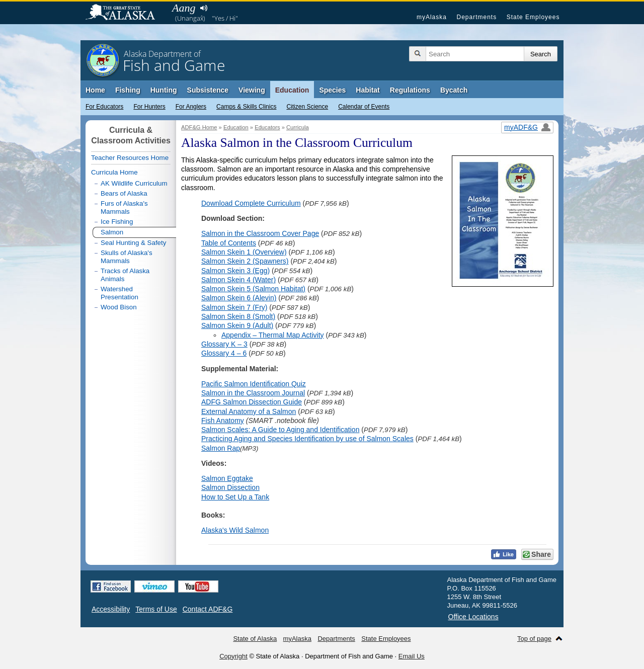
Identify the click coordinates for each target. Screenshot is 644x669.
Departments (476, 17)
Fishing (128, 90)
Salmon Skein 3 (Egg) (235, 271)
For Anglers (191, 107)
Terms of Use (156, 609)
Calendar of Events (364, 107)
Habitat (368, 90)
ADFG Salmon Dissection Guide (252, 402)
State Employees (533, 17)
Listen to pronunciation (204, 8)
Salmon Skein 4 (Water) (238, 280)
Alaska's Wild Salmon (235, 530)
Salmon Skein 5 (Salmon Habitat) (253, 289)
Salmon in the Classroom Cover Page (260, 233)
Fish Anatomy (223, 421)
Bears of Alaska (124, 193)
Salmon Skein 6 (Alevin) (239, 298)
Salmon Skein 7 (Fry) (234, 307)
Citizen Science (307, 107)
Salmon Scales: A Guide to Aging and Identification (280, 430)
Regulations (410, 90)
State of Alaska (125, 13)
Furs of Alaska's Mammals (124, 207)
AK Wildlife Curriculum (134, 183)
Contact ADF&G (208, 609)
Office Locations (473, 617)
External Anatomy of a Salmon (249, 411)
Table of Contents (229, 243)
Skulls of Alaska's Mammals (127, 257)
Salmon (112, 232)
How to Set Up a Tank (235, 497)
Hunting (164, 90)
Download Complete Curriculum (251, 203)
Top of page (534, 639)
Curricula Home (114, 172)
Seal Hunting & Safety (133, 243)
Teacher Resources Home (130, 158)
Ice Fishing (117, 222)
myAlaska (432, 17)
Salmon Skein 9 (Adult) (237, 325)
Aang (184, 8)
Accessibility (111, 609)
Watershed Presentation (119, 293)
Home (95, 90)
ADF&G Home (199, 127)
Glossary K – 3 (224, 344)
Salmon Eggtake (227, 478)
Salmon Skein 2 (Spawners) (245, 261)
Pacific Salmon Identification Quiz (254, 384)
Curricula (298, 127)
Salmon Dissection (230, 487)
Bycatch (454, 90)
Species (332, 90)
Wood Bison (119, 307)
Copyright (233, 656)
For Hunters (149, 107)
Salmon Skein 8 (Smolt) (238, 316)
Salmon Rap (221, 448)
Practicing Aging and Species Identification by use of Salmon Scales (307, 439)
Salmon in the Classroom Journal (253, 393)
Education (292, 90)
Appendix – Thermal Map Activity (273, 335)
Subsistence (208, 90)
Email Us (412, 656)
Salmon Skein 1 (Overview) (244, 252)
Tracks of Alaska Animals (125, 275)
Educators (267, 127)
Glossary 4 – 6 (224, 353)
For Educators (104, 107)
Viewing (252, 90)
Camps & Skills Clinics (246, 107)
